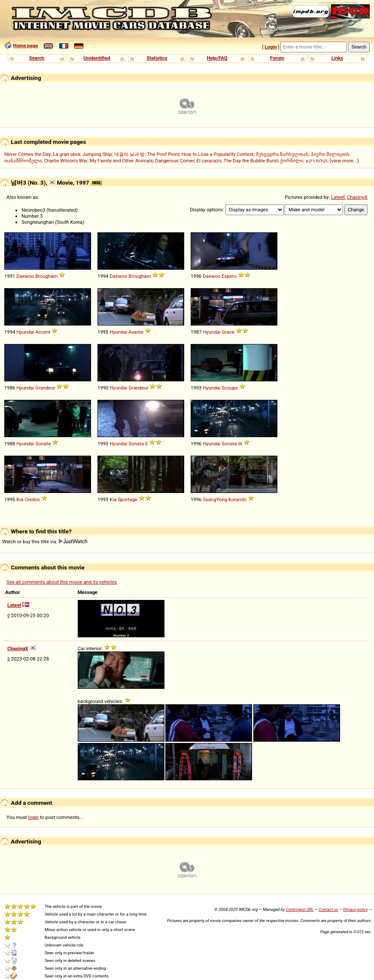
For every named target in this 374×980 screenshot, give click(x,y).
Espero (229, 276)
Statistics (157, 58)
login (34, 817)
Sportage (128, 499)
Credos (32, 499)
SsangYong (215, 499)
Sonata (43, 444)
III (240, 444)
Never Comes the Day (27, 154)
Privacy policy (355, 909)
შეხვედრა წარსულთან (282, 154)
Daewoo (25, 276)
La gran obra (66, 154)
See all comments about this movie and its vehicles (62, 582)
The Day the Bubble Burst (251, 161)
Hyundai (25, 332)
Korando (237, 499)
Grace (228, 332)
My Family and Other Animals (121, 161)
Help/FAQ (217, 58)
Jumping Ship (97, 154)
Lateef (338, 197)
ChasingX (357, 197)
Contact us (328, 909)
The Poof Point (163, 154)
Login (271, 47)
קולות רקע (317, 161)
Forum (277, 58)
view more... (344, 161)
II (146, 444)
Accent (43, 332)
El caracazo (209, 161)
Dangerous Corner (175, 161)
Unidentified (97, 58)
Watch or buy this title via (45, 542)
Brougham (46, 276)
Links (337, 58)
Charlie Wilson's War (66, 161)
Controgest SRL (300, 909)
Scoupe (230, 388)
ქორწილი (292, 161)
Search (37, 58)
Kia (20, 499)
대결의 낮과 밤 (130, 154)
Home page (25, 46)
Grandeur (45, 388)
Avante (136, 332)
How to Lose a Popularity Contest (218, 154)
